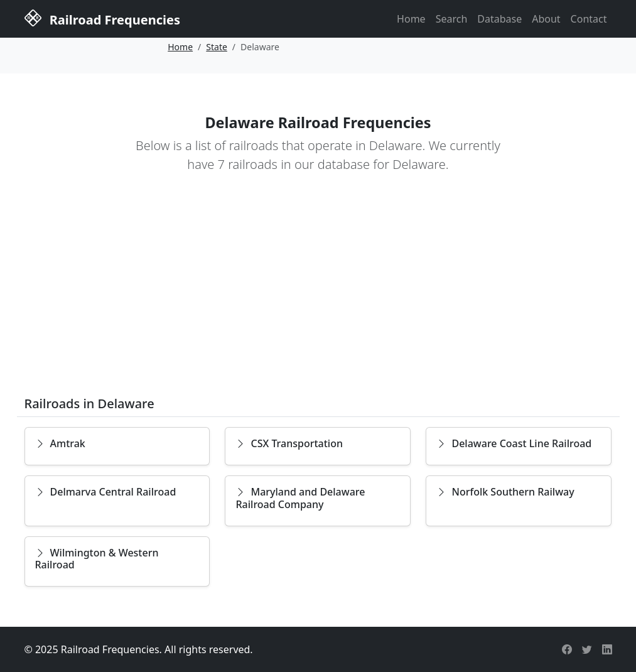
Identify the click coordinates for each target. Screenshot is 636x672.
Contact (589, 19)
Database (499, 19)
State (217, 47)
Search (452, 19)
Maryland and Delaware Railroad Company (300, 498)
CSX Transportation (289, 443)
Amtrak (60, 443)
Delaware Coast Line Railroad (514, 443)
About (546, 19)
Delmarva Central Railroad (106, 492)
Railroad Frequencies (102, 18)
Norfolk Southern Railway (505, 492)
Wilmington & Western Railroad (97, 559)
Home (411, 19)
